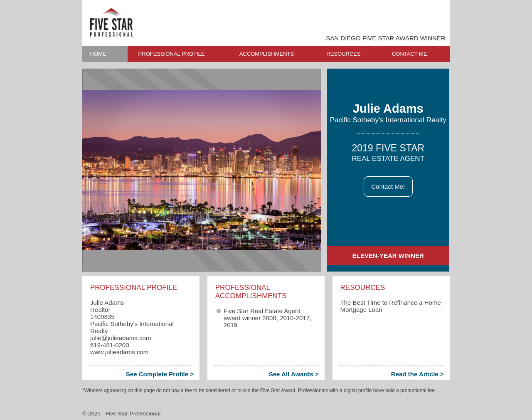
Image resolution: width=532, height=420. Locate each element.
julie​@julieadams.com (121, 338)
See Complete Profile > (160, 374)
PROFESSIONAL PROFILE (172, 54)
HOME (98, 54)
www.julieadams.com (119, 352)
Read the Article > (417, 374)
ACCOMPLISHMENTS (267, 54)
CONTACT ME (410, 54)
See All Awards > (294, 374)
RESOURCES (343, 54)
